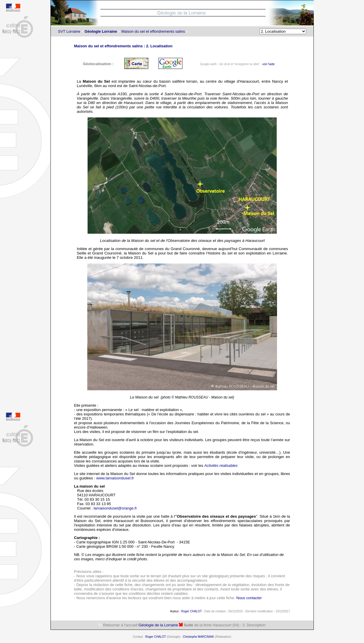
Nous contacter (249, 598)
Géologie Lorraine (101, 31)
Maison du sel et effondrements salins (153, 31)
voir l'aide (269, 64)
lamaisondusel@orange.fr (115, 508)
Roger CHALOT (191, 611)
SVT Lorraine (69, 31)
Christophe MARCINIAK (198, 637)
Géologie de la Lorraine (158, 625)
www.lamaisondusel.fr (115, 478)
